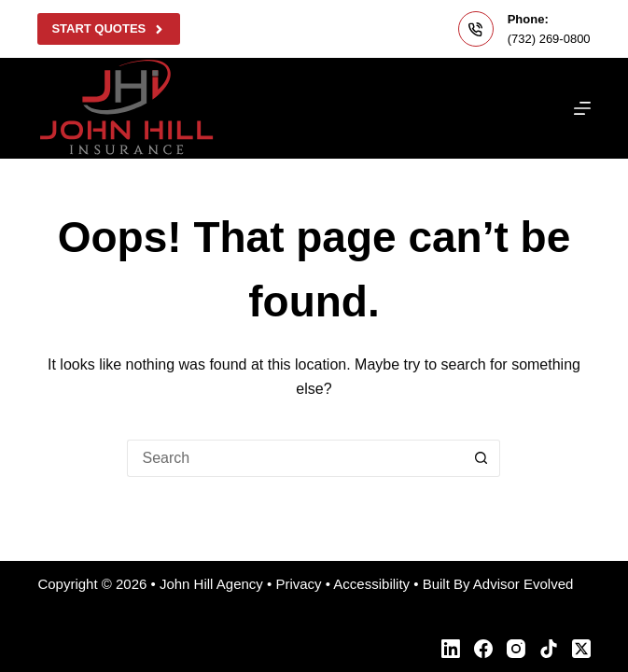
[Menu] (582, 108)
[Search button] (481, 458)
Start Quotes (108, 29)
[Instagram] (516, 649)
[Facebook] (483, 649)
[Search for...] (295, 458)
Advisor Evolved (523, 584)
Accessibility (371, 584)
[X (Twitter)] (581, 649)
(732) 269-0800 (549, 39)
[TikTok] (549, 649)
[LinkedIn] (451, 649)
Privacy (298, 584)
